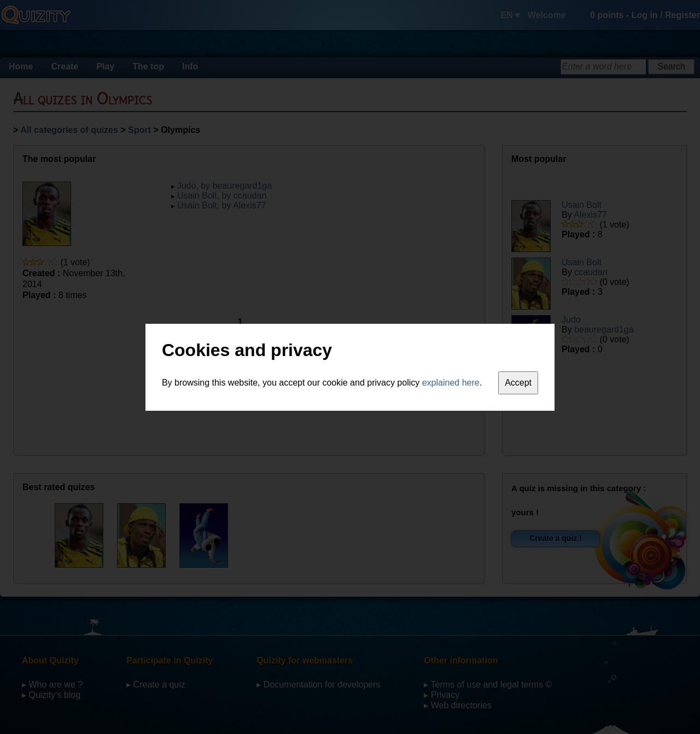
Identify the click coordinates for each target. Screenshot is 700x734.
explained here (451, 383)
